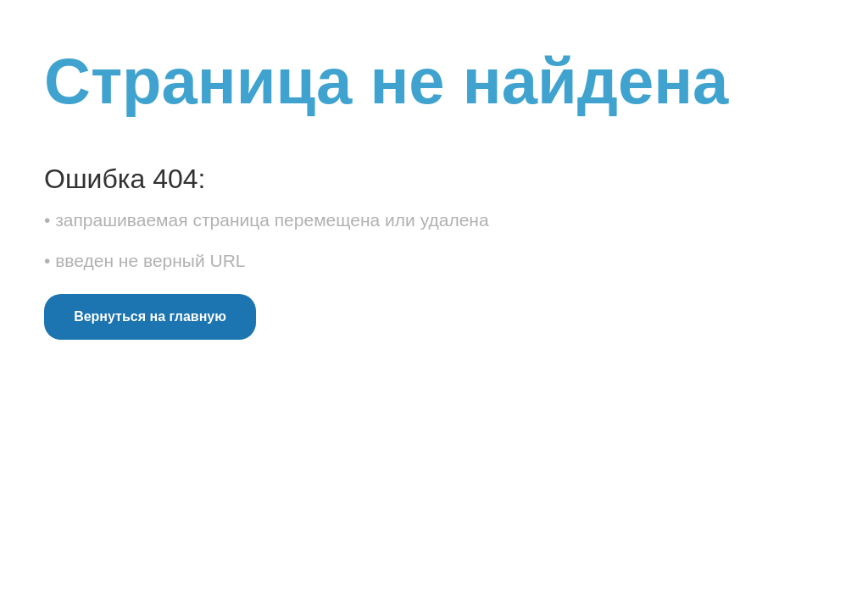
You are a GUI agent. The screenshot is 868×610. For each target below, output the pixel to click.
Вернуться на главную (150, 316)
